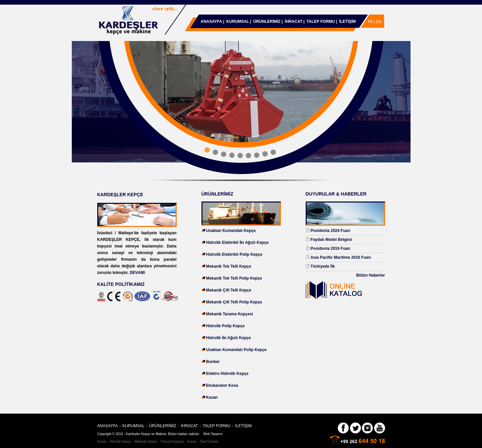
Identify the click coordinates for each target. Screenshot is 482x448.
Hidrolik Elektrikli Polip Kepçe (234, 254)
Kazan (212, 397)
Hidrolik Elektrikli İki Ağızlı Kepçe (237, 243)
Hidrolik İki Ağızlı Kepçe (229, 338)
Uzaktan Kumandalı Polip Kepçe (236, 350)
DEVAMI (137, 273)
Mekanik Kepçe (146, 442)
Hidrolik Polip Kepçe (225, 326)
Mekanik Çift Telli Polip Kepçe (234, 302)
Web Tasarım (213, 434)
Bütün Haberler (371, 275)
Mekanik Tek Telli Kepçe (229, 266)
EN (379, 22)
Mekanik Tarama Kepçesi (230, 314)
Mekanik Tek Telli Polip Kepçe (234, 278)
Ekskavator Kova (222, 385)
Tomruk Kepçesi (172, 442)
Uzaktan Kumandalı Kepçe (231, 231)
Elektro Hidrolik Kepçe (227, 374)
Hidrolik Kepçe (120, 442)
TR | (372, 22)
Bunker (213, 362)
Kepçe (192, 442)
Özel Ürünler (209, 442)
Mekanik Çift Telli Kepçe (229, 290)
